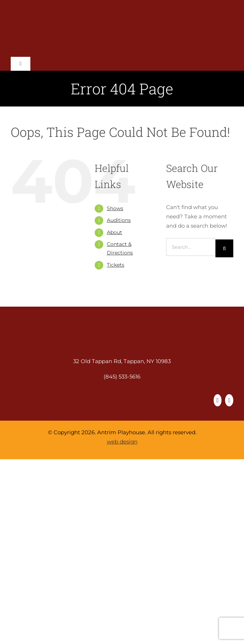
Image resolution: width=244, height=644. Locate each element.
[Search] (224, 248)
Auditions (119, 220)
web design (122, 442)
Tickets (116, 265)
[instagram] (229, 400)
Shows (115, 208)
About (114, 232)
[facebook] (218, 400)
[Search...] (191, 247)
